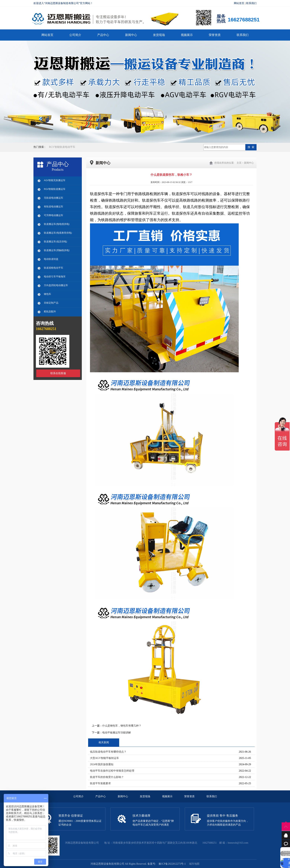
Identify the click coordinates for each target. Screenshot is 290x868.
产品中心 (103, 35)
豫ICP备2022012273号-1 (172, 864)
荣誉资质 (215, 35)
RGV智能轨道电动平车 (62, 147)
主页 (239, 163)
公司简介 (75, 35)
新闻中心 (131, 35)
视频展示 (187, 35)
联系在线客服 (58, 373)
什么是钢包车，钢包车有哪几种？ (122, 726)
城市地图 (194, 864)
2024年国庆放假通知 (102, 764)
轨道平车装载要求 (100, 783)
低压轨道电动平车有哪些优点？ (108, 752)
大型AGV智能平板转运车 (104, 758)
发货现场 (159, 35)
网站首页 (239, 3)
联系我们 (251, 3)
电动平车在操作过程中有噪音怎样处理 (112, 771)
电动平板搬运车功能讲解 (117, 733)
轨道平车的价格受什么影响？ (107, 777)
